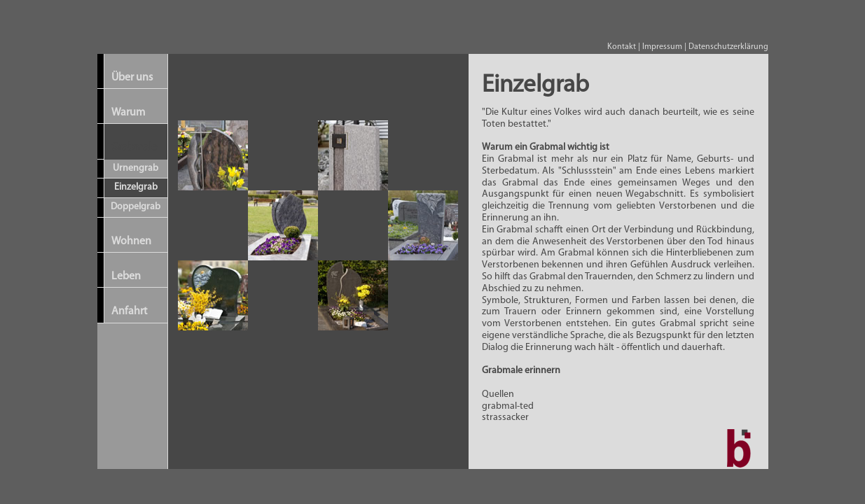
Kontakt (622, 47)
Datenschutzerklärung (728, 47)
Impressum (662, 47)
